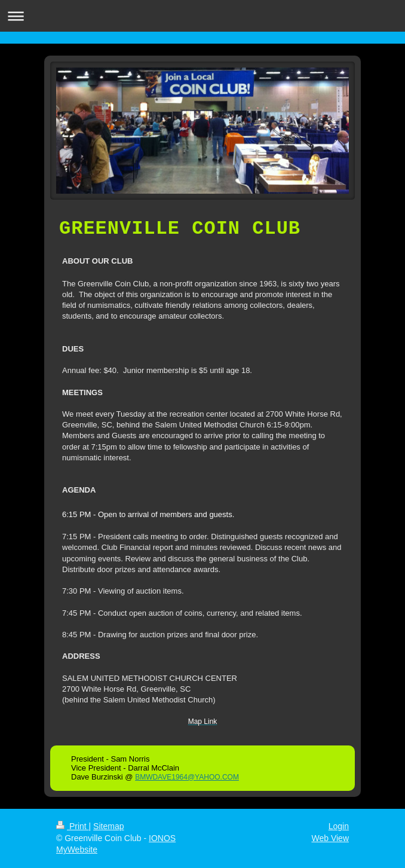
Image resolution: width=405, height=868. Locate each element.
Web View (330, 838)
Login (339, 826)
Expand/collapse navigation (202, 16)
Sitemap (108, 826)
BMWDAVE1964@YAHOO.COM (187, 777)
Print (73, 826)
